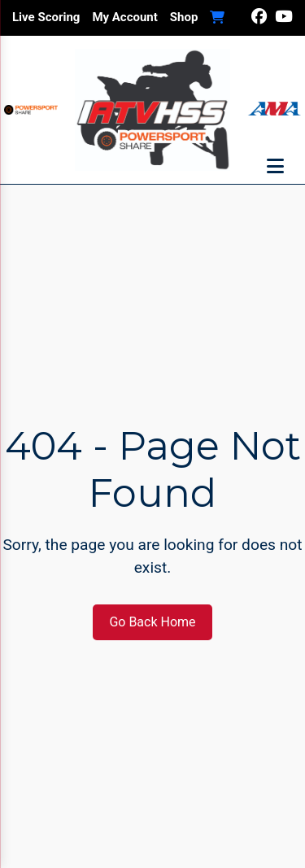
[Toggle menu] (275, 167)
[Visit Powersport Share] (31, 110)
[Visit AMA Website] (274, 110)
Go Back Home (152, 622)
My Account (124, 17)
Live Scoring (46, 17)
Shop (184, 17)
